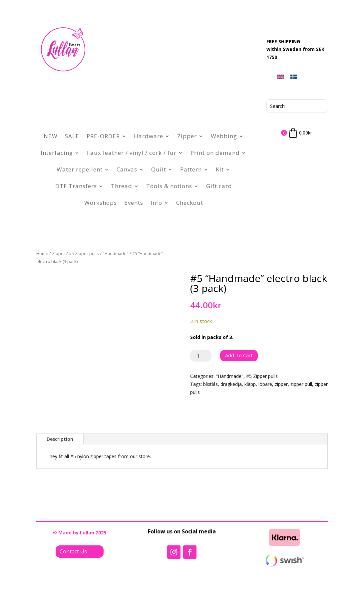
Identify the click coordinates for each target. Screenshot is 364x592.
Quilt (159, 169)
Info (156, 203)
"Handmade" (116, 253)
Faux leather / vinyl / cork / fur (132, 153)
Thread (122, 186)
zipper (281, 384)
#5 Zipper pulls (84, 253)
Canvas (127, 169)
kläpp (250, 384)
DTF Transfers (76, 186)
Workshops (101, 203)
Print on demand (215, 153)
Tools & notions (169, 186)
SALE (72, 136)
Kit (220, 169)
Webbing (224, 136)
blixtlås (210, 384)
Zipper (187, 136)
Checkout (190, 203)
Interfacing (57, 153)
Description (60, 439)
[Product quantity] (201, 356)
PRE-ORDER (103, 136)
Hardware (149, 136)
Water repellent (80, 169)
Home (42, 253)
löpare (265, 384)
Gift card (219, 186)
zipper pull (301, 384)
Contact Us (73, 551)
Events (134, 203)
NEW (51, 136)
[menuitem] (280, 77)
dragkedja (231, 384)
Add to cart (239, 355)
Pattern (191, 169)
